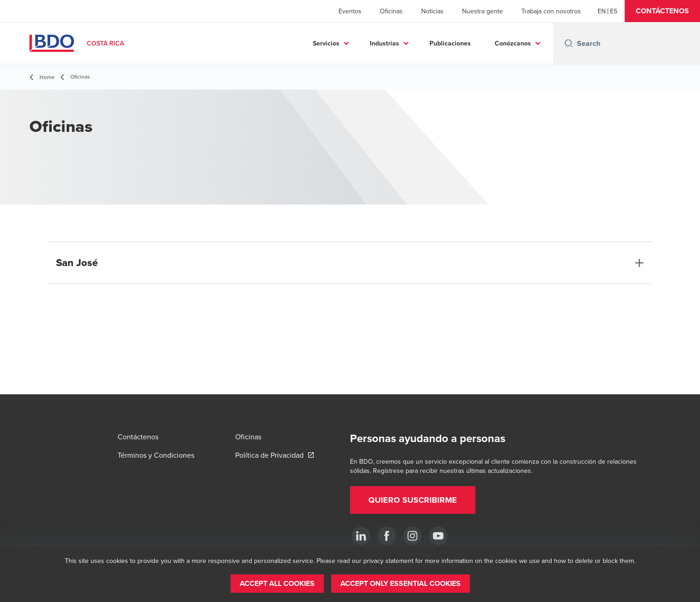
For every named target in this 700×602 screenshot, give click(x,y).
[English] (602, 11)
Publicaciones (450, 43)
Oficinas (391, 11)
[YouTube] (438, 536)
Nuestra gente (483, 11)
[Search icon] (569, 43)
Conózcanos (513, 43)
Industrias (384, 43)
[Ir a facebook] (387, 536)
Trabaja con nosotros (551, 11)
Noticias (432, 11)
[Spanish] (614, 11)
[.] (361, 536)
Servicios (326, 43)
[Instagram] (412, 536)
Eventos (350, 11)
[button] (662, 11)
